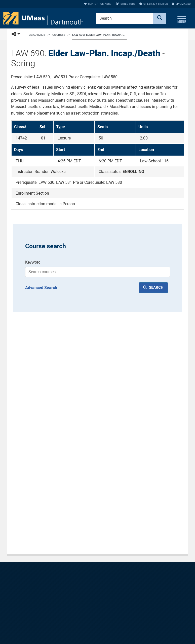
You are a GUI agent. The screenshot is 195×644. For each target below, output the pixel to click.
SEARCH (156, 288)
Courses (59, 35)
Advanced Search (41, 288)
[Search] (160, 18)
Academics (37, 35)
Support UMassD (98, 4)
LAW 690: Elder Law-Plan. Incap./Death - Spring (99, 35)
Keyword (33, 262)
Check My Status (154, 4)
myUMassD (181, 4)
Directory (126, 4)
